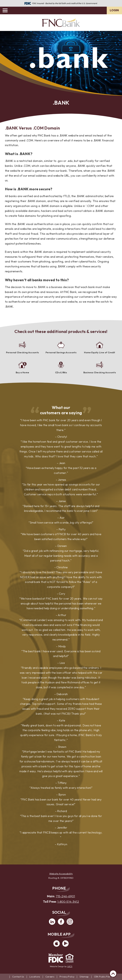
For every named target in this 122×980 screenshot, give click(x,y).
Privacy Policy (67, 977)
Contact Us (18, 977)
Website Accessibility (61, 874)
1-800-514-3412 (68, 902)
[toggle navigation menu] (6, 10)
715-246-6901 (65, 896)
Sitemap (84, 977)
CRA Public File (102, 977)
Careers (50, 977)
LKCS (70, 966)
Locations (35, 977)
